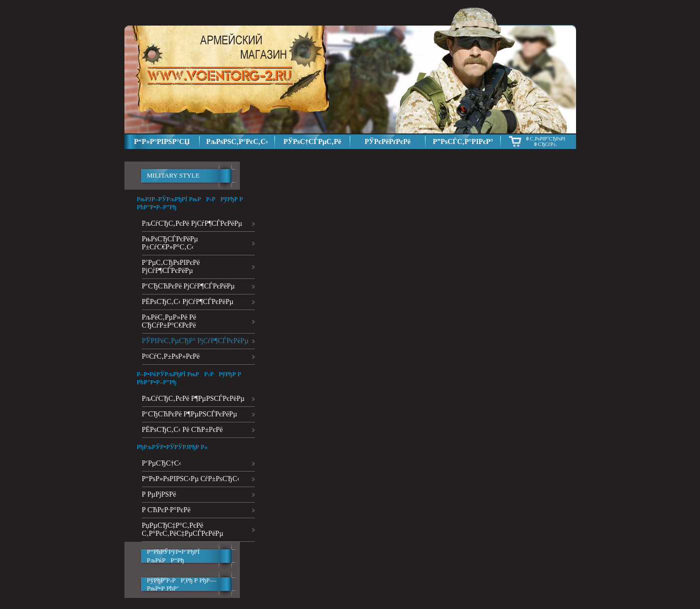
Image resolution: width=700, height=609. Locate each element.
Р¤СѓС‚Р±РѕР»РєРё (171, 356)
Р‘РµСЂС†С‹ (162, 463)
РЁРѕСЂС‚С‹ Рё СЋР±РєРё (182, 430)
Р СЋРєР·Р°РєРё (166, 510)
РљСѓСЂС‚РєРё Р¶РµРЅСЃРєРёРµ (193, 399)
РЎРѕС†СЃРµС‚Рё (312, 142)
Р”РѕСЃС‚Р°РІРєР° (463, 142)
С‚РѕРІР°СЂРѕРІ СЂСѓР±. (546, 141)
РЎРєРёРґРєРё (388, 142)
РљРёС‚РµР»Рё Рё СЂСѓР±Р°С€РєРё (169, 321)
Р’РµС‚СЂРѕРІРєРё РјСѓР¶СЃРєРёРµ (171, 267)
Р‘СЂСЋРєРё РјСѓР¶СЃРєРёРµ (188, 286)
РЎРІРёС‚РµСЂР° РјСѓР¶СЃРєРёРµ (195, 341)
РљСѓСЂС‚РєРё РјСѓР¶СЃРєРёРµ (192, 223)
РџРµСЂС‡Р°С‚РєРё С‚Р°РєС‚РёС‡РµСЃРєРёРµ (183, 529)
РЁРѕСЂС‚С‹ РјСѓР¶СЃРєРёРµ (188, 302)
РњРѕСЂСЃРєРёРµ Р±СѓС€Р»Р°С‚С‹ (170, 243)
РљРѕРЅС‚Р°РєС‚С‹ (237, 142)
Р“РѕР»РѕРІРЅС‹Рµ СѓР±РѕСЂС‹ (191, 479)
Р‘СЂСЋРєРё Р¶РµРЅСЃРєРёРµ (190, 414)
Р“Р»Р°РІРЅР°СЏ (162, 142)
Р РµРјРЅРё (159, 494)
